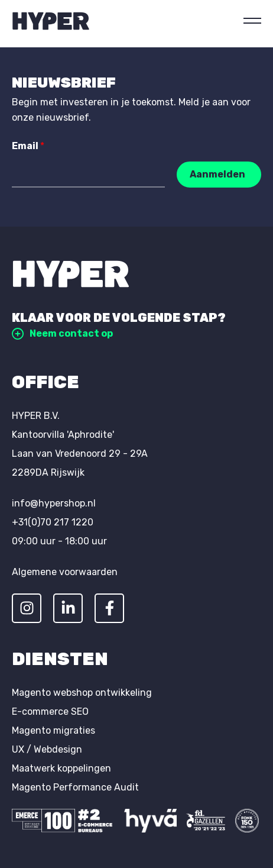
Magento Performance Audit (75, 787)
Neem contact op (62, 334)
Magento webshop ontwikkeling (82, 693)
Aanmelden (217, 174)
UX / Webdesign (47, 749)
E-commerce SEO (50, 711)
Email (28, 146)
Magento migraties (53, 730)
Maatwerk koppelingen (61, 768)
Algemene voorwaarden (65, 572)
